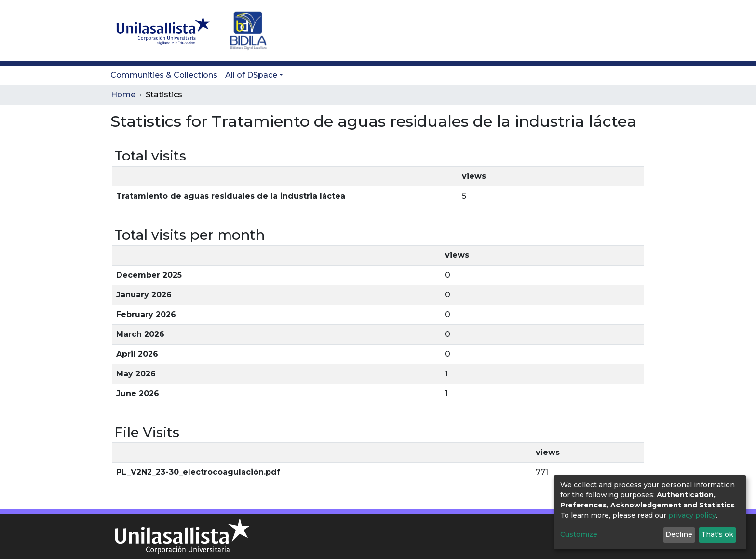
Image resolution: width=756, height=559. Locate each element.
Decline (679, 534)
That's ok (717, 534)
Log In (627, 30)
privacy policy (692, 515)
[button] (605, 30)
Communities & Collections (164, 75)
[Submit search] (590, 30)
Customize (579, 534)
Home (123, 95)
